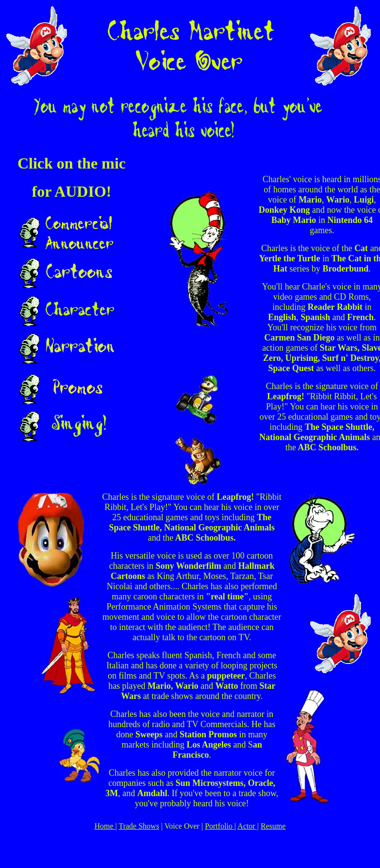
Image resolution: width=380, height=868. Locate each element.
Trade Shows (139, 826)
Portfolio (220, 826)
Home (105, 826)
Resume (273, 826)
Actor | (248, 826)
